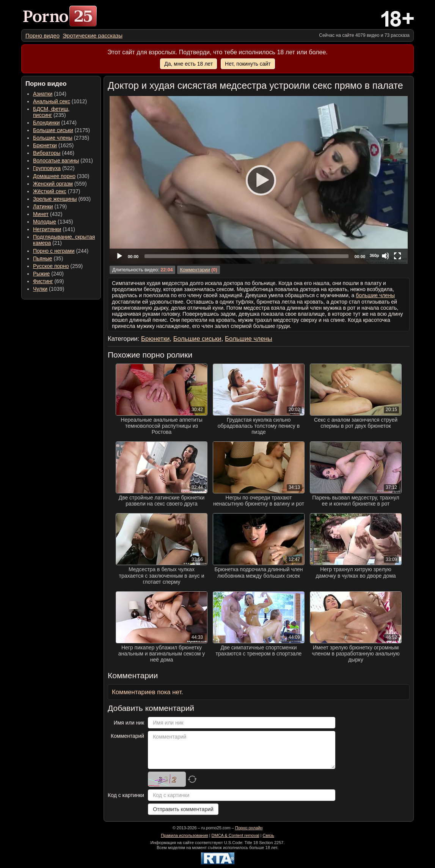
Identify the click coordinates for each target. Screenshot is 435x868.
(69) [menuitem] (48, 281)
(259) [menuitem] (58, 266)
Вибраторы (47, 153)
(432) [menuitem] (48, 214)
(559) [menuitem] (60, 184)
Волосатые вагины (56, 161)
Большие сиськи (53, 130)
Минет (41, 214)
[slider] (247, 256)
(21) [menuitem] (64, 240)
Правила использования (184, 835)
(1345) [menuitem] (53, 222)
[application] (259, 180)
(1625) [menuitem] (53, 145)
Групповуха (47, 168)
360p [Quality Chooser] (374, 255)
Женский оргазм (53, 184)
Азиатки (43, 94)
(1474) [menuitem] (55, 123)
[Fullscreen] (397, 256)
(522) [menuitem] (54, 168)
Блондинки (46, 123)
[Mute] (385, 256)
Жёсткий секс (50, 191)
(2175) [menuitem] (61, 130)
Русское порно (51, 266)
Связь (268, 835)
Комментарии (195, 270)
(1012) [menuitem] (60, 101)
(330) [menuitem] (61, 176)
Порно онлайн (249, 828)
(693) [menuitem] (62, 199)
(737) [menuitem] (57, 191)
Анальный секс (52, 101)
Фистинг (43, 281)
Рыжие (41, 274)
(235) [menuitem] (51, 112)
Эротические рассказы (93, 35)
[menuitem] (42, 35)
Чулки (40, 289)
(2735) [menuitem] (61, 138)
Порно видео (42, 35)
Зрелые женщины (55, 199)
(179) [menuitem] (50, 206)
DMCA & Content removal (236, 835)
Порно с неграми (54, 251)
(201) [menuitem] (63, 161)
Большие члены (53, 138)
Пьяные (43, 258)
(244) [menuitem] (61, 251)
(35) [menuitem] (48, 258)
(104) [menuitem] (50, 94)
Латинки (43, 206)
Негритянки (47, 229)
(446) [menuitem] (54, 153)
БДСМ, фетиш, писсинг (51, 112)
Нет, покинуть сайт (248, 64)
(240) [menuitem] (48, 274)
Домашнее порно (54, 176)
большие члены (375, 295)
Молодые (45, 222)
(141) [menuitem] (54, 229)
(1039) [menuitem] (49, 289)
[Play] (259, 180)
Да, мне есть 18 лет (188, 64)
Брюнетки (45, 145)
